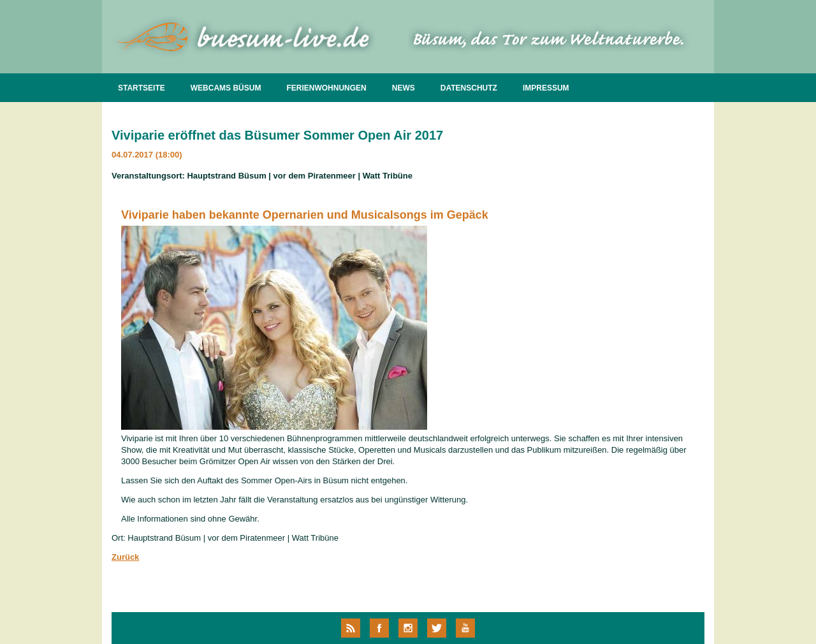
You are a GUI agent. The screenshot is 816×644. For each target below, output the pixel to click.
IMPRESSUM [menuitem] (546, 88)
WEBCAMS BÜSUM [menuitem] (226, 88)
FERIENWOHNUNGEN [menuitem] (326, 88)
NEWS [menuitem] (404, 88)
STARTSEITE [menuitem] (142, 88)
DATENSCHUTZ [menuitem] (469, 88)
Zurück (125, 557)
